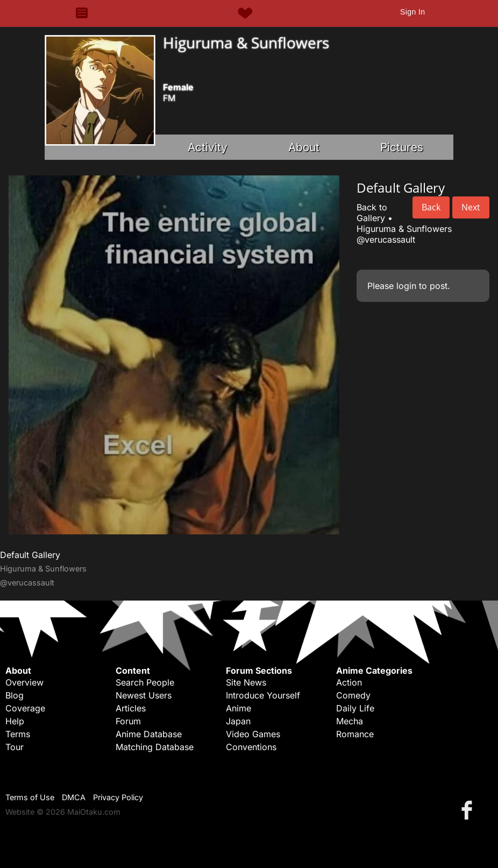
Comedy (353, 695)
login (406, 286)
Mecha (350, 721)
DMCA (74, 797)
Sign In (412, 12)
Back (431, 207)
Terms (18, 734)
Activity (208, 147)
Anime (239, 708)
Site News (246, 682)
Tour (15, 747)
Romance (355, 734)
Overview (24, 682)
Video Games (253, 734)
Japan (238, 721)
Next (471, 207)
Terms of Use (30, 797)
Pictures (402, 147)
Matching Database (155, 747)
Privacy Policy (118, 797)
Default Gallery (30, 555)
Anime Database (149, 734)
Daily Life (355, 708)
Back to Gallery (372, 213)
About (304, 147)
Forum (128, 721)
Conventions (251, 747)
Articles (131, 708)
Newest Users (144, 695)
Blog (15, 695)
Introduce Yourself (263, 695)
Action (349, 682)
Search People (145, 682)
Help (15, 721)
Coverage (25, 708)
